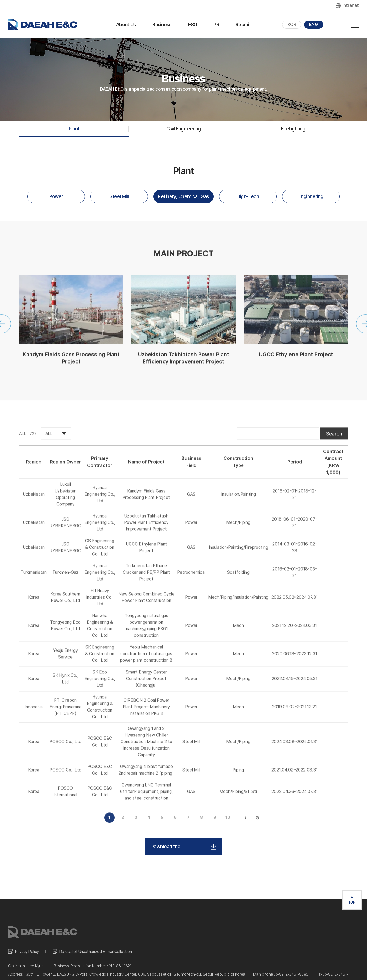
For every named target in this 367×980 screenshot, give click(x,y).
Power (56, 196)
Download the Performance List (184, 847)
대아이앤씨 (43, 25)
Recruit (243, 25)
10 (228, 824)
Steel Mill (119, 196)
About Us (126, 25)
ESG (193, 25)
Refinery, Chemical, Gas (184, 196)
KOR (292, 25)
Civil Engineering (184, 129)
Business (162, 25)
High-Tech (248, 196)
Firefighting (293, 129)
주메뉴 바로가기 (0, 0)
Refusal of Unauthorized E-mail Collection (96, 952)
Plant (74, 129)
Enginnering (311, 196)
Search (334, 440)
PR (216, 25)
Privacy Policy (27, 952)
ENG (314, 25)
